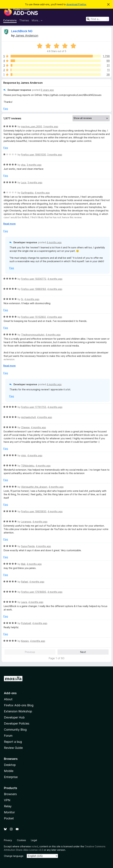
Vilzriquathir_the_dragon (34, 487)
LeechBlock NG (22, 31)
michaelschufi (28, 417)
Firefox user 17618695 (34, 592)
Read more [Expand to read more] (9, 224)
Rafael (25, 582)
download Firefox (76, 4)
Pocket (9, 818)
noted (35, 846)
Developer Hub (14, 717)
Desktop (10, 765)
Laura (24, 602)
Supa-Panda (28, 546)
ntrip (24, 455)
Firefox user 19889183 (34, 289)
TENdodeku (28, 466)
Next (83, 652)
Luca (24, 182)
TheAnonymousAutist (33, 335)
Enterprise (11, 777)
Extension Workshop (18, 711)
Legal (34, 840)
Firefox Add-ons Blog (19, 705)
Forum (8, 736)
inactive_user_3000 (32, 126)
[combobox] (98, 19)
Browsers (10, 794)
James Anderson (27, 36)
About (8, 699)
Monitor (9, 812)
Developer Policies (17, 723)
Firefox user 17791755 (34, 407)
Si (22, 299)
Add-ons (10, 693)
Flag (6, 109)
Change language (14, 856)
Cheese (25, 427)
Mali (23, 564)
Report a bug (13, 742)
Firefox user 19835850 (34, 511)
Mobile (9, 771)
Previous (30, 652)
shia (23, 165)
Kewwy (25, 641)
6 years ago (47, 90)
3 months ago (51, 126)
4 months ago (42, 193)
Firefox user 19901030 (34, 155)
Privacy (8, 840)
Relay (8, 806)
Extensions (10, 20)
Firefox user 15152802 (33, 317)
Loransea (26, 522)
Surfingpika (27, 193)
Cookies (21, 840)
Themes (24, 20)
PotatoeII (26, 623)
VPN (7, 800)
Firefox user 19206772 (34, 279)
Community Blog (15, 730)
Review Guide (13, 748)
